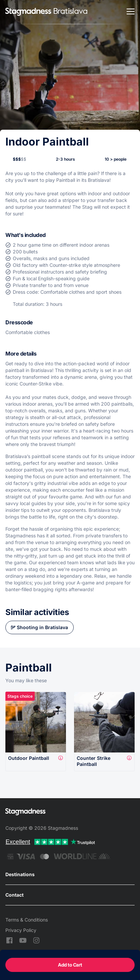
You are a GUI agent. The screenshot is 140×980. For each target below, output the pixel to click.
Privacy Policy (21, 930)
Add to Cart (70, 965)
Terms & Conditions (27, 920)
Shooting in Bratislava (42, 627)
